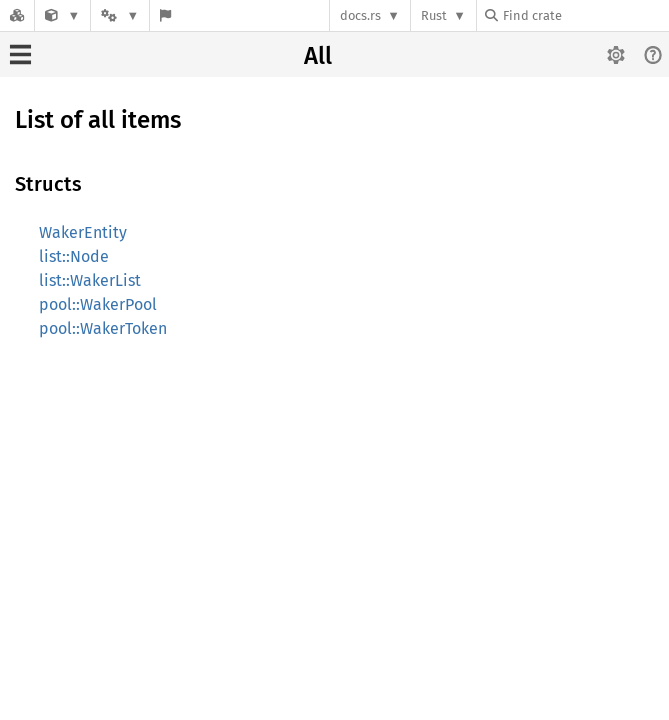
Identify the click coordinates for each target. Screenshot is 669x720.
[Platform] (120, 15)
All (318, 56)
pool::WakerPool (98, 304)
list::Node (74, 256)
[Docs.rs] (17, 15)
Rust (434, 15)
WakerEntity (83, 232)
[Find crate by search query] (585, 15)
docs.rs (360, 15)
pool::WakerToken (103, 328)
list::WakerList (90, 280)
